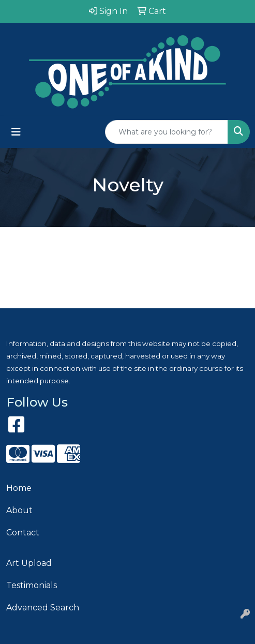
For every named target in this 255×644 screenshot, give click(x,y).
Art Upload (29, 563)
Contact (23, 533)
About (19, 510)
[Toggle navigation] (16, 132)
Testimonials (32, 585)
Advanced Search (43, 608)
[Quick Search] (167, 132)
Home (19, 488)
